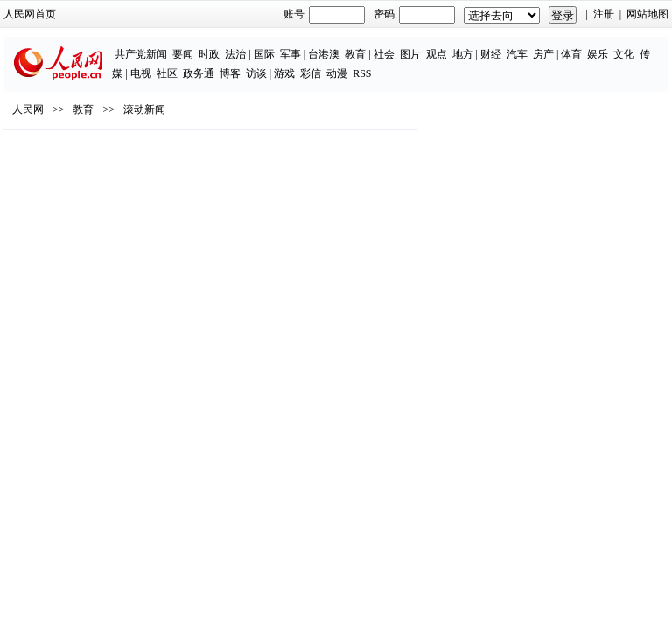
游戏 (284, 73)
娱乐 (598, 54)
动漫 (337, 73)
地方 (463, 54)
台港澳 (324, 54)
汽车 (517, 54)
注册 (604, 14)
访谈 (256, 73)
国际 (264, 54)
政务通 (199, 73)
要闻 (183, 54)
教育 (355, 54)
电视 (141, 73)
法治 (235, 54)
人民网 (28, 109)
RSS (362, 73)
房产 (543, 54)
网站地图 (647, 14)
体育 (571, 54)
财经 (491, 54)
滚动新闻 (144, 109)
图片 (410, 54)
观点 (437, 54)
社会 (384, 54)
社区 (167, 73)
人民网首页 (30, 14)
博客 (230, 73)
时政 (209, 54)
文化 (624, 54)
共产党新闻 (141, 54)
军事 (290, 54)
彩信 (311, 73)
